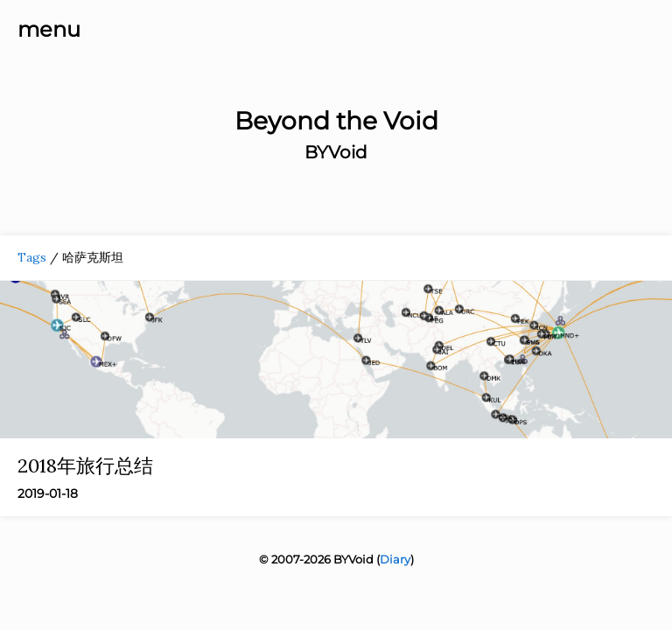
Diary (395, 559)
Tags (32, 257)
